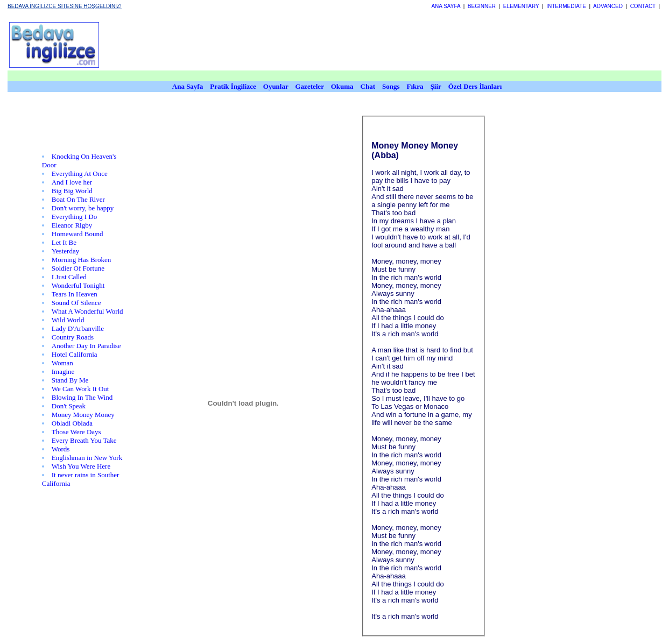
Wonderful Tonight (78, 285)
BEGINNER (482, 6)
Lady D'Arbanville (78, 328)
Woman (62, 363)
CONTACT (643, 6)
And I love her (72, 182)
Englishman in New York (87, 458)
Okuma (343, 86)
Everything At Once (80, 174)
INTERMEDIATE (566, 6)
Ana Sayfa (188, 86)
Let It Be (64, 242)
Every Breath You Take (84, 440)
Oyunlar (276, 86)
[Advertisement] (386, 45)
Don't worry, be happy (83, 208)
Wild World (68, 320)
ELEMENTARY (521, 6)
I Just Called (69, 277)
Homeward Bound (78, 234)
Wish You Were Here (81, 466)
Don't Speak (69, 406)
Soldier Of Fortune (78, 268)
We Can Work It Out (80, 389)
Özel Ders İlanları (475, 86)
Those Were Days (76, 432)
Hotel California (75, 354)
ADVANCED (608, 6)
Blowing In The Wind (82, 397)
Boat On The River (78, 199)
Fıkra (415, 86)
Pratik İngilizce (233, 86)
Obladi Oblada (72, 423)
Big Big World (72, 191)
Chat (368, 86)
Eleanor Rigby (72, 225)
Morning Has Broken (82, 260)
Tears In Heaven (75, 294)
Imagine (63, 371)
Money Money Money (83, 415)
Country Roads (73, 337)
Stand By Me (70, 380)
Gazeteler (311, 86)
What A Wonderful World (87, 311)
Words (61, 449)
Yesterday (65, 251)
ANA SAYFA (446, 6)
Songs (391, 86)
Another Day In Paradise (86, 346)
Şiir (436, 86)
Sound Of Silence (76, 303)
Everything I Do (74, 217)
